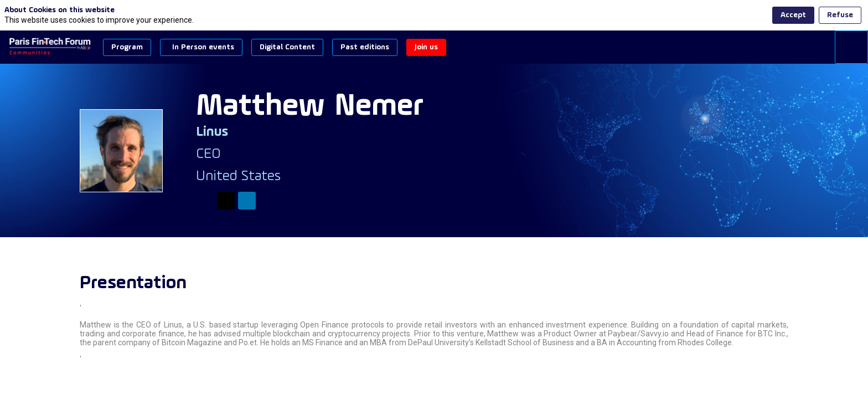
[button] (127, 47)
